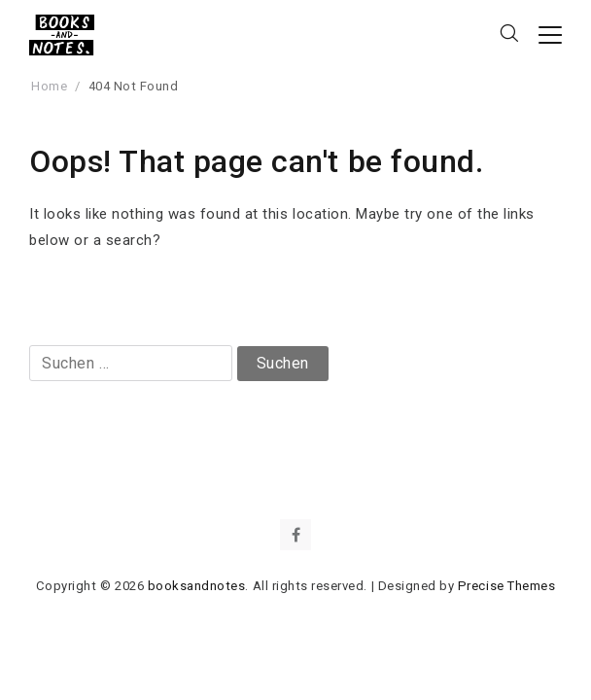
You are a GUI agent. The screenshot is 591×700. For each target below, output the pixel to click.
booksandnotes (197, 586)
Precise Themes (506, 586)
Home (49, 86)
